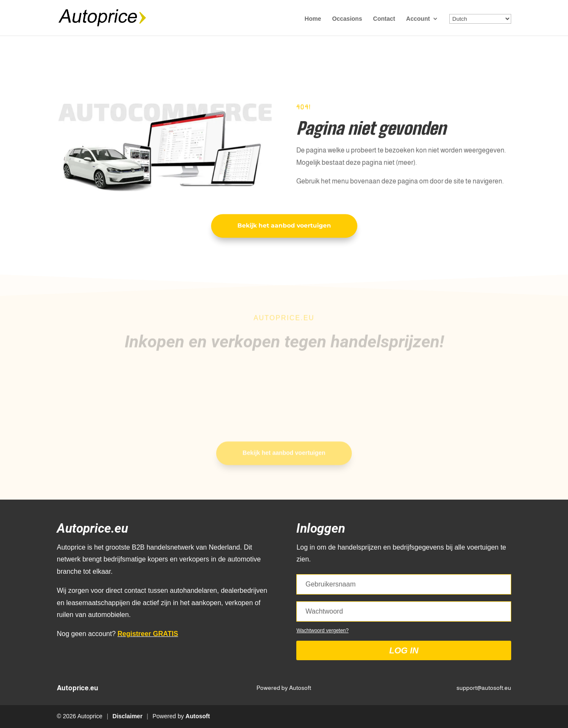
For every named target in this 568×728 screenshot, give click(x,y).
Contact (384, 19)
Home (313, 19)
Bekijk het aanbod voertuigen (284, 226)
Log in (404, 650)
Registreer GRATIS (148, 634)
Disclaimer (127, 716)
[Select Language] (480, 19)
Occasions (347, 19)
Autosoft (198, 716)
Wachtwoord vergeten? (322, 631)
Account (418, 19)
